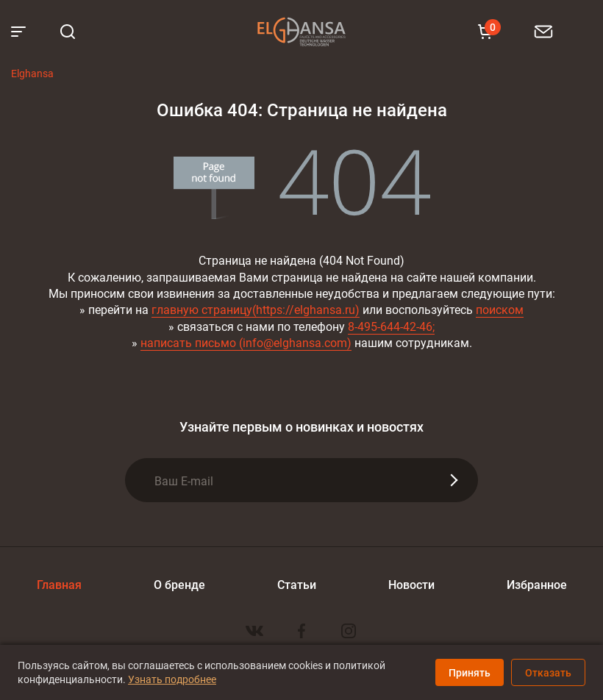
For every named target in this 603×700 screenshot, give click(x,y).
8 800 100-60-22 (565, 31)
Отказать (548, 672)
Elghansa (301, 32)
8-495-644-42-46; (391, 326)
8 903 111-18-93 (584, 31)
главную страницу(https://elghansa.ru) (256, 309)
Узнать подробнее (172, 679)
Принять (470, 672)
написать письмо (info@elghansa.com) (246, 342)
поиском (500, 309)
